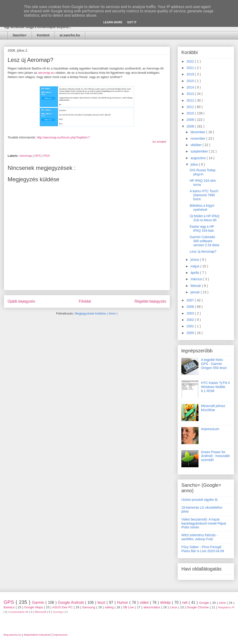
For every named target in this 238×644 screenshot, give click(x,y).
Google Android (71, 602)
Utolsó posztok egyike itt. (200, 500)
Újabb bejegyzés (21, 301)
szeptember (200, 151)
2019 (191, 74)
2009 (191, 120)
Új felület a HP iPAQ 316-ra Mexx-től (205, 218)
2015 (191, 81)
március (197, 279)
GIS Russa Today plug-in (203, 172)
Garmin (39, 602)
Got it (132, 22)
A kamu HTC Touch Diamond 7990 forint (204, 195)
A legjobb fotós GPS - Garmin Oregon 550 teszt (214, 364)
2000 (191, 333)
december (198, 132)
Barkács (10, 607)
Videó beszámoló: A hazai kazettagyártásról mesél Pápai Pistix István (204, 523)
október (196, 145)
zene (223, 603)
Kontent (43, 35)
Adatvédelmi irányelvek (37, 635)
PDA (47, 156)
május (195, 266)
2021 (191, 68)
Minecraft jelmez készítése (213, 408)
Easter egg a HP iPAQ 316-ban (202, 229)
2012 (191, 100)
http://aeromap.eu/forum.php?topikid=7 (63, 137)
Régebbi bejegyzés (150, 301)
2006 (191, 307)
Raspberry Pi (226, 607)
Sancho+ (20, 35)
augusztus (198, 158)
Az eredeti (159, 142)
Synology (58, 612)
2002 (191, 320)
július (195, 164)
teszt (102, 602)
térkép (166, 602)
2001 (191, 326)
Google (205, 603)
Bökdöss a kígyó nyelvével (202, 208)
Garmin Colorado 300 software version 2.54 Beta (204, 241)
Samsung (89, 607)
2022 (191, 61)
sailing (110, 607)
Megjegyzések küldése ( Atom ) (96, 313)
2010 (191, 113)
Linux (174, 607)
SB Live (129, 607)
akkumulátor (152, 607)
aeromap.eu (46, 73)
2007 (191, 300)
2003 (191, 313)
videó (145, 602)
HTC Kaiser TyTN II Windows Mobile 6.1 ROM (216, 387)
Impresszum (210, 429)
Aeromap (26, 156)
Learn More (113, 22)
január (196, 292)
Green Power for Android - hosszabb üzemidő (216, 456)
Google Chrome (198, 607)
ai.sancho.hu (70, 35)
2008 (191, 126)
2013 (191, 94)
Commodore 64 (19, 612)
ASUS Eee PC (63, 607)
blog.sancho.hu (12, 635)
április (195, 273)
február (196, 286)
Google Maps (34, 607)
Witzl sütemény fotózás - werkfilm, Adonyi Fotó (200, 537)
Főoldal (85, 301)
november (198, 138)
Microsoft (41, 612)
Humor (123, 602)
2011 (191, 107)
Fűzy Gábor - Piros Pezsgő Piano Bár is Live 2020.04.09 (203, 549)
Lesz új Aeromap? (203, 251)
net (186, 602)
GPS (38, 156)
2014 (191, 87)
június (195, 260)
